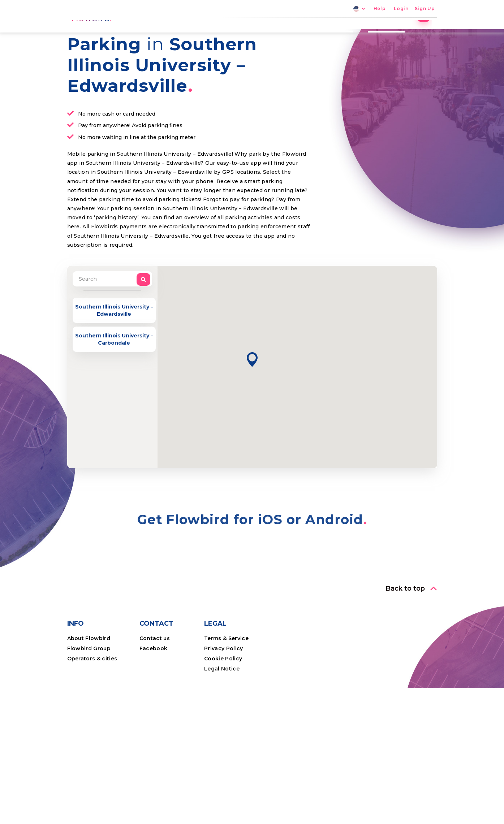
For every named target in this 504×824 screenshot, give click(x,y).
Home (230, 34)
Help (380, 9)
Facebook (154, 699)
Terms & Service (226, 689)
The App (346, 34)
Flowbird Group (89, 699)
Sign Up (425, 9)
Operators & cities (92, 709)
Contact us (155, 689)
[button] (252, 410)
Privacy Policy (224, 699)
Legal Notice (222, 719)
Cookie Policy (223, 709)
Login (401, 9)
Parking (265, 34)
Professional (391, 34)
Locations (305, 34)
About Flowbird (89, 689)
